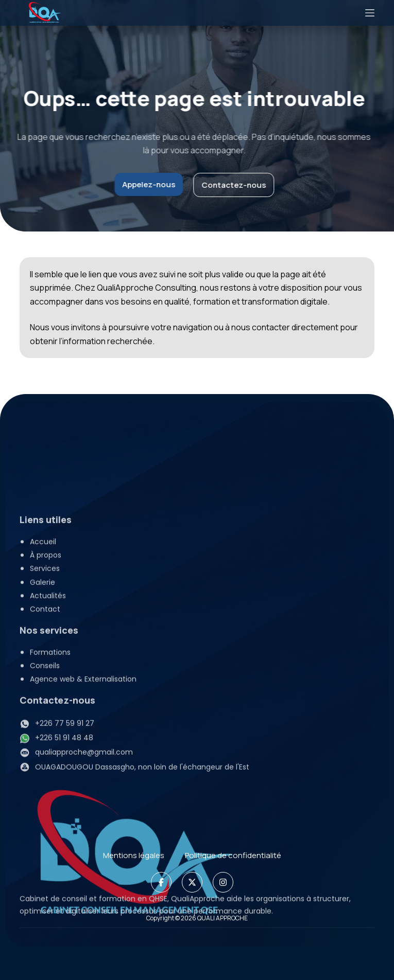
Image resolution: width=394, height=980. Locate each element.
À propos (46, 731)
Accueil (43, 718)
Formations (50, 828)
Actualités (48, 772)
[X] (192, 882)
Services (55, 744)
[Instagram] (223, 882)
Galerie (42, 758)
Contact (45, 785)
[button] (202, 744)
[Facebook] (161, 882)
